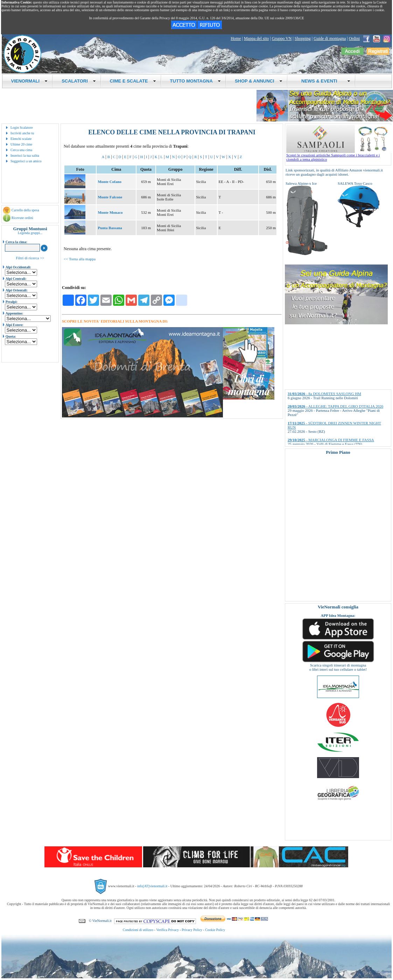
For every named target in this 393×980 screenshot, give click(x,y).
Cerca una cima (21, 150)
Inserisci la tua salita (25, 156)
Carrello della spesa (25, 210)
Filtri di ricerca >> (30, 258)
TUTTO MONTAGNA (195, 81)
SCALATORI (79, 81)
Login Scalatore (22, 128)
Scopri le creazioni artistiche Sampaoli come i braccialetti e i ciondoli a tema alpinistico (339, 155)
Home (236, 38)
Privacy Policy (192, 930)
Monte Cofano (110, 182)
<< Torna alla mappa (80, 259)
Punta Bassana (110, 228)
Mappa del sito (256, 38)
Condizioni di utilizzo (138, 930)
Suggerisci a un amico (26, 161)
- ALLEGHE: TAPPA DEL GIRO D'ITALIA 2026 (335, 406)
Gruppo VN (282, 38)
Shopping (303, 38)
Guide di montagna (330, 38)
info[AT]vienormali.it (152, 886)
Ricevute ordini (22, 218)
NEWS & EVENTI (323, 81)
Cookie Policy (215, 930)
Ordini (354, 38)
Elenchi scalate (21, 139)
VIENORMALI (30, 81)
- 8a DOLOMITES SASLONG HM (324, 394)
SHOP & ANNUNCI (259, 81)
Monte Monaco (110, 212)
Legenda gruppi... (30, 233)
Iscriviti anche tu (22, 133)
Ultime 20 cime (21, 144)
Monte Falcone (110, 197)
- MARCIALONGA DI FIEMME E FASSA (331, 440)
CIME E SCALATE (133, 81)
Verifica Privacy (167, 930)
